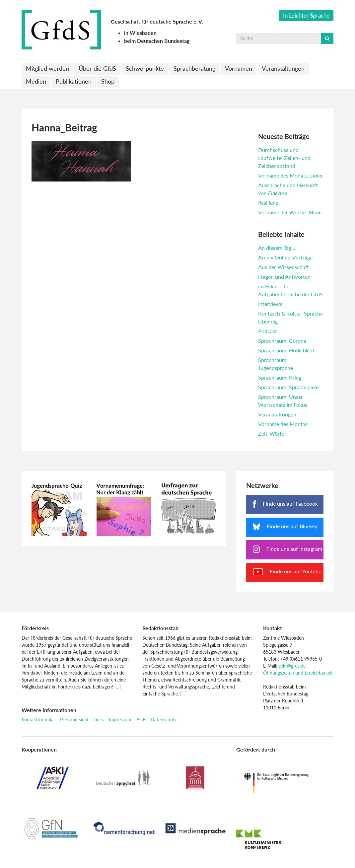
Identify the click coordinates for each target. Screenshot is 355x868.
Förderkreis (35, 628)
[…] (118, 687)
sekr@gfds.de (292, 666)
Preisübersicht (74, 720)
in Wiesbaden (140, 33)
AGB (141, 720)
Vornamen (239, 68)
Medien (36, 81)
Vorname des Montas (283, 424)
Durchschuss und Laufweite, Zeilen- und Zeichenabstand (284, 158)
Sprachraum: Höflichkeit (286, 350)
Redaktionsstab (160, 628)
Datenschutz (164, 720)
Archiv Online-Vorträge (285, 257)
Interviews (270, 304)
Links (99, 720)
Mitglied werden (47, 68)
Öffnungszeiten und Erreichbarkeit (298, 673)
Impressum (120, 720)
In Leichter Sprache (306, 15)
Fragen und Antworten (284, 277)
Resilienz (268, 203)
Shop (108, 81)
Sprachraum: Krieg (280, 377)
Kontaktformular (38, 720)
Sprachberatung (194, 68)
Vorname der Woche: (290, 212)
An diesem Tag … (277, 248)
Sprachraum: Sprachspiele (288, 387)
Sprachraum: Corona (282, 341)
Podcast (268, 331)
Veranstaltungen (283, 68)
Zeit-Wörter (272, 434)
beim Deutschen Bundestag (157, 41)
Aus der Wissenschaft (284, 267)
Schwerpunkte (145, 68)
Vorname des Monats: (290, 175)
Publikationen (74, 81)
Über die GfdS (97, 68)
